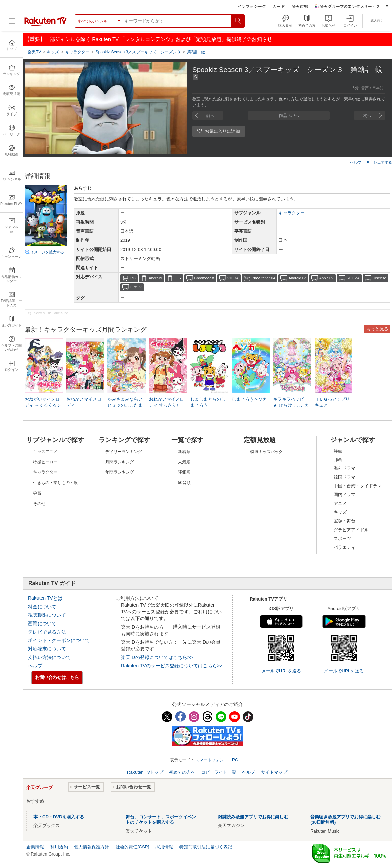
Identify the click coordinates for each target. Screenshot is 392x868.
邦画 (338, 459)
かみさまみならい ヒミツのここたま (125, 402)
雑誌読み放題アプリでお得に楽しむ (253, 817)
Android (155, 278)
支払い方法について (49, 657)
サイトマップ (274, 772)
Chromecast (204, 278)
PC (133, 278)
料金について (42, 607)
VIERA (233, 278)
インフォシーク (252, 6)
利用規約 (59, 847)
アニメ (340, 503)
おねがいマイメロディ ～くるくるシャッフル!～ (43, 405)
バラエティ (345, 547)
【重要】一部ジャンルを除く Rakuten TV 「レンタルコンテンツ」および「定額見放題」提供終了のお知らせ (148, 39)
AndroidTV (297, 278)
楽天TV (34, 52)
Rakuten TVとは (45, 598)
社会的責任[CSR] (132, 847)
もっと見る (377, 329)
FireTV (136, 287)
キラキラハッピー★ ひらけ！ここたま (291, 405)
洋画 (338, 451)
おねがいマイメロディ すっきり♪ (167, 402)
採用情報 (164, 847)
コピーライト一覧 (219, 772)
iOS (178, 278)
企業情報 (35, 847)
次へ (367, 116)
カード (279, 6)
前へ (210, 116)
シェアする (379, 162)
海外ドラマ (345, 468)
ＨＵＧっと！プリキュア (332, 402)
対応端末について (47, 649)
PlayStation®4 (264, 278)
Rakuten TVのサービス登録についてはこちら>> (172, 666)
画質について (42, 623)
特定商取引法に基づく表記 (206, 847)
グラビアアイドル (351, 530)
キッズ (340, 512)
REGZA (353, 278)
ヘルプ (356, 162)
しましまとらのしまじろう (208, 402)
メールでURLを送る (281, 671)
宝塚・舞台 (345, 521)
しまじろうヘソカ (249, 399)
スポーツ (342, 539)
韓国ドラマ (345, 477)
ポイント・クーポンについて (59, 640)
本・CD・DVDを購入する (59, 817)
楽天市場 (300, 6)
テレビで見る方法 (47, 632)
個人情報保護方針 (92, 847)
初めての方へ (182, 772)
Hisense (379, 278)
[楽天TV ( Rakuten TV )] (45, 25)
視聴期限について (47, 615)
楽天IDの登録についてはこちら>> (157, 657)
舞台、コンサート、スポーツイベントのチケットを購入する (161, 820)
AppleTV (326, 278)
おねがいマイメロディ (84, 402)
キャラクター (292, 213)
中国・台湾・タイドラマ (358, 486)
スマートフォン (210, 760)
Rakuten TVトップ (146, 772)
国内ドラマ (345, 495)
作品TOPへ (289, 116)
